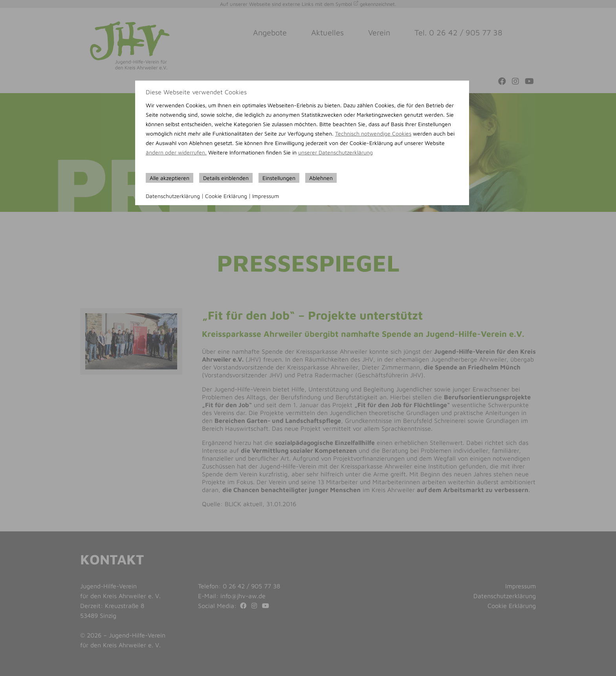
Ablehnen (321, 178)
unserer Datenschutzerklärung (335, 152)
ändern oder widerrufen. (176, 152)
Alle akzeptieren (170, 178)
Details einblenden (226, 178)
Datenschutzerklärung (173, 196)
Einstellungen (279, 178)
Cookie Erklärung (226, 196)
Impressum (266, 196)
